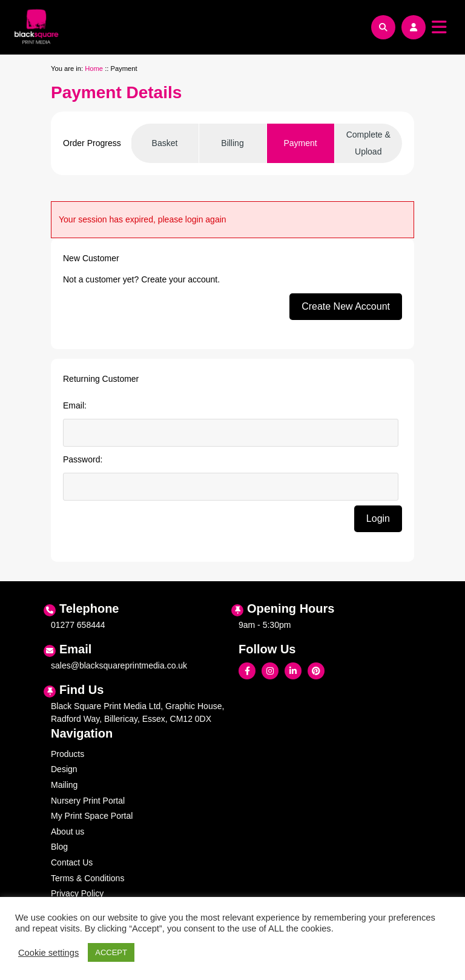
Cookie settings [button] (48, 953)
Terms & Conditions (87, 878)
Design (64, 769)
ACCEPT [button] (111, 952)
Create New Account (346, 306)
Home (94, 68)
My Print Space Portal (92, 816)
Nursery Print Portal (88, 801)
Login (378, 518)
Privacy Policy (77, 893)
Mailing (64, 785)
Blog (59, 847)
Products (68, 754)
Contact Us (72, 862)
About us (68, 832)
